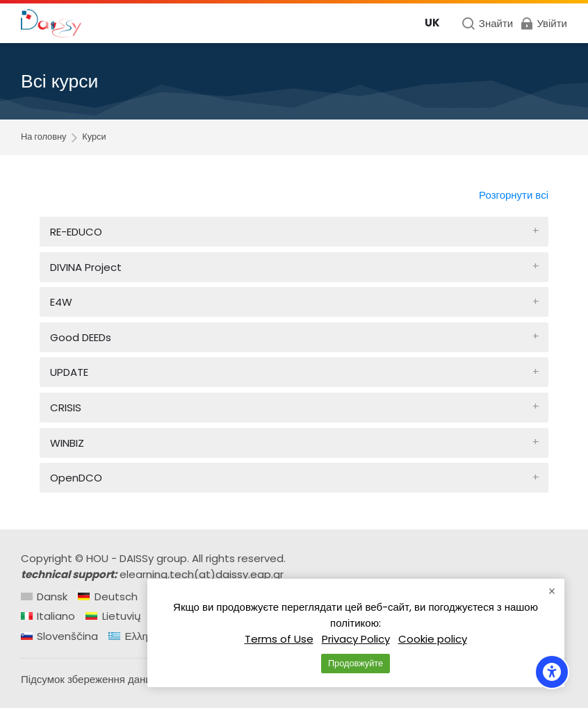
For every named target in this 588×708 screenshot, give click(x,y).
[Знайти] (488, 23)
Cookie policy (433, 639)
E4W (61, 302)
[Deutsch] (107, 596)
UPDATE (69, 372)
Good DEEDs (81, 337)
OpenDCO (76, 478)
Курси (94, 137)
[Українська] (432, 23)
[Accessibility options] (552, 672)
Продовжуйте (356, 663)
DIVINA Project (86, 267)
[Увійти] (543, 23)
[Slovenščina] (59, 636)
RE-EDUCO (76, 232)
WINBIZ (67, 443)
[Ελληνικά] (137, 636)
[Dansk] (44, 596)
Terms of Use (279, 639)
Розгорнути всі (514, 195)
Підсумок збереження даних (89, 679)
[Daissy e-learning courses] (51, 24)
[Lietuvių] (113, 616)
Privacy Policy (356, 639)
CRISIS (66, 407)
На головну (43, 137)
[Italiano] (48, 616)
